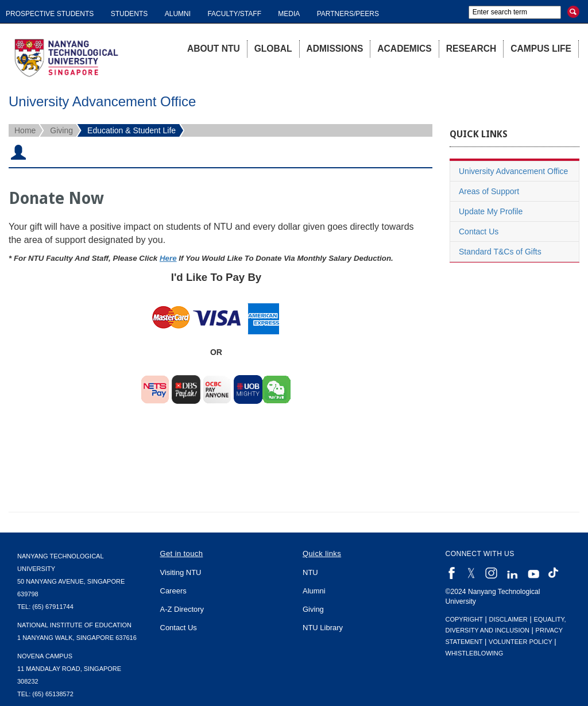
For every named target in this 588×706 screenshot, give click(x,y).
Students (129, 14)
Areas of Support (489, 191)
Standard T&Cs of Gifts (500, 252)
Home (25, 130)
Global (273, 49)
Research (471, 49)
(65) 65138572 (53, 694)
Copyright (464, 619)
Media (289, 14)
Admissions (335, 49)
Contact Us (479, 232)
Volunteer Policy (521, 642)
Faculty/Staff (234, 14)
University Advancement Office (513, 171)
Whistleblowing (475, 653)
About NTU (214, 49)
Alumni (178, 14)
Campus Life (541, 49)
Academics (404, 49)
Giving (61, 130)
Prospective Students (50, 14)
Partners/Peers (348, 14)
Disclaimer (508, 619)
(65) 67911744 (53, 607)
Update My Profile (491, 211)
